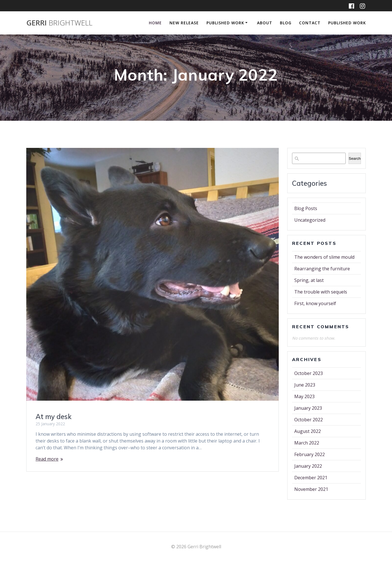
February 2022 (310, 454)
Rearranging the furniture (322, 269)
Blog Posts (306, 208)
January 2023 (308, 408)
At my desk (54, 417)
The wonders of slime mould (324, 257)
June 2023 (305, 385)
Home (155, 23)
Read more (47, 459)
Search (355, 158)
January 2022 (308, 466)
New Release (184, 23)
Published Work (225, 23)
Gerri (59, 23)
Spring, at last (309, 280)
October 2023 (309, 373)
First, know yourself (315, 303)
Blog (286, 23)
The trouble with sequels (321, 292)
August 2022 (308, 431)
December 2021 (311, 478)
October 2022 (309, 420)
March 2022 (307, 443)
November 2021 (311, 489)
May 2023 (304, 396)
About (265, 23)
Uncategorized (310, 220)
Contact (310, 23)
